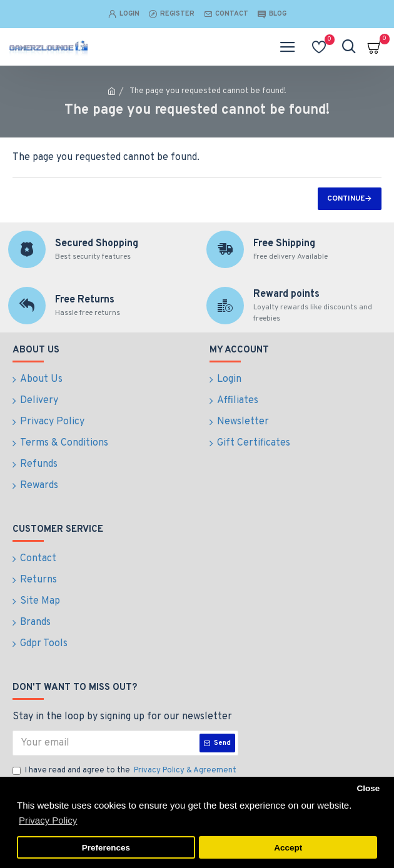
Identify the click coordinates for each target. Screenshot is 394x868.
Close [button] (368, 788)
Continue (346, 199)
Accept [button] (288, 848)
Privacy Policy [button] (48, 820)
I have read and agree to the (125, 771)
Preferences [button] (106, 848)
